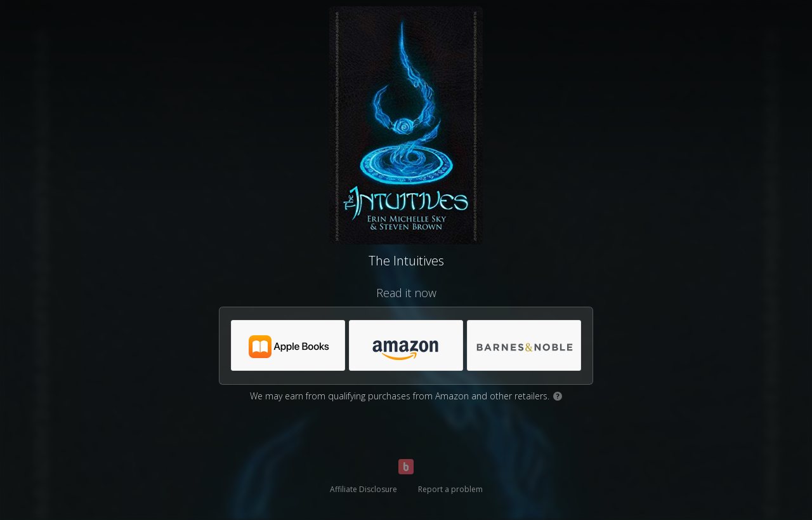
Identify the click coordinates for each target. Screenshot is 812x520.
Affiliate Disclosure (363, 489)
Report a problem (450, 489)
